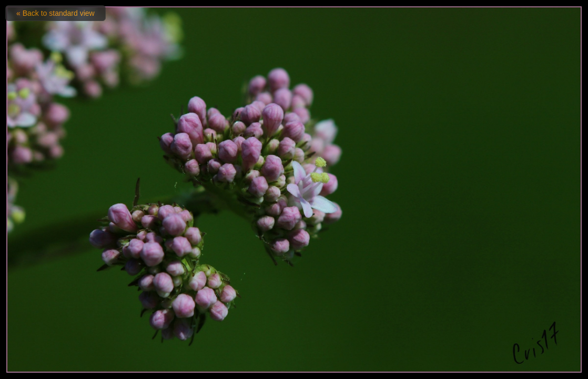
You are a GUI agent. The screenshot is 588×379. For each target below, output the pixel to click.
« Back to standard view (55, 13)
